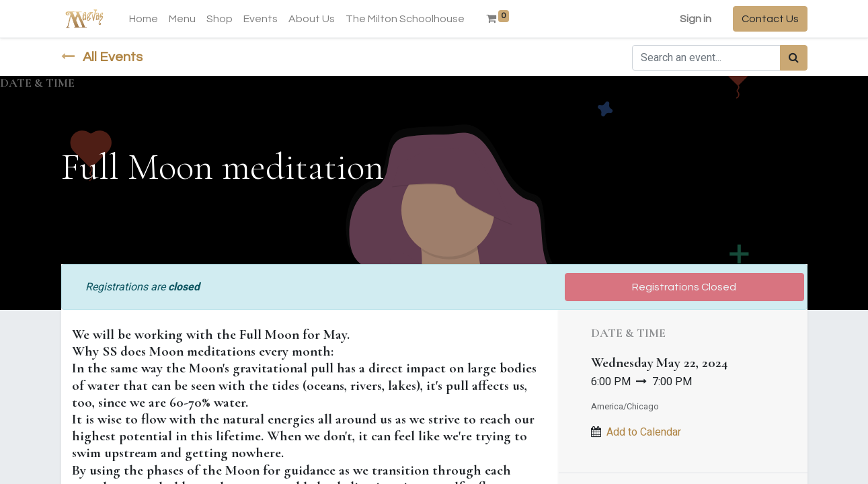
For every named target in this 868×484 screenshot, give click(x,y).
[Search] (794, 58)
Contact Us (770, 19)
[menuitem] (144, 19)
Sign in (696, 19)
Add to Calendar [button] (644, 432)
